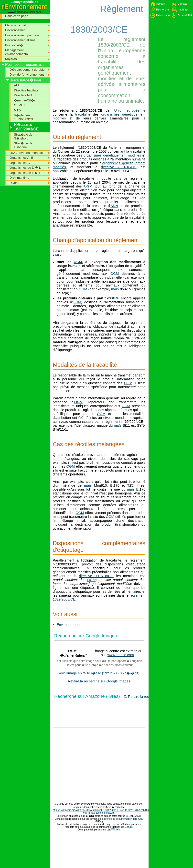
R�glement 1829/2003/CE (24, 117)
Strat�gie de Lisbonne (23, 145)
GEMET (20, 105)
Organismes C (20, 163)
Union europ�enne (25, 80)
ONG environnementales (27, 153)
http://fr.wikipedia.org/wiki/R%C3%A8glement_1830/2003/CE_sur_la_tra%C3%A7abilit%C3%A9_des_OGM (111, 810)
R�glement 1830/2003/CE (26, 127)
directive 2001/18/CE (118, 167)
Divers (14, 183)
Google (129, 827)
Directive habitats (26, 90)
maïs (115, 289)
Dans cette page (17, 16)
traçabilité (83, 114)
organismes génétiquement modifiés (112, 155)
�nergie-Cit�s (25, 100)
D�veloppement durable (27, 70)
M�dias (11, 59)
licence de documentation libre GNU (124, 819)
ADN (114, 206)
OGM (88, 186)
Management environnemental (17, 52)
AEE (17, 85)
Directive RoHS (25, 95)
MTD (17, 110)
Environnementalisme (20, 40)
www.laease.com (121, 655)
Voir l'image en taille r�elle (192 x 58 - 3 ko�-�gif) (99, 673)
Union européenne (130, 110)
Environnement (69, 625)
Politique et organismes (25, 64)
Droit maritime (19, 178)
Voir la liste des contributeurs (99, 813)
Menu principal (15, 25)
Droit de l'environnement (27, 74)
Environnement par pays (22, 35)
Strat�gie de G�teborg (23, 136)
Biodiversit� (14, 45)
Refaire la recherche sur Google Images (99, 681)
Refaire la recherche (142, 697)
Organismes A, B (21, 158)
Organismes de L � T (25, 173)
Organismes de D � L (25, 168)
